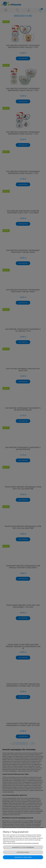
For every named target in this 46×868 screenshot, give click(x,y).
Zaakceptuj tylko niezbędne (23, 847)
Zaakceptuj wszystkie (23, 857)
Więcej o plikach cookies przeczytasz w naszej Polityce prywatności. (21, 843)
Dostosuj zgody (23, 852)
